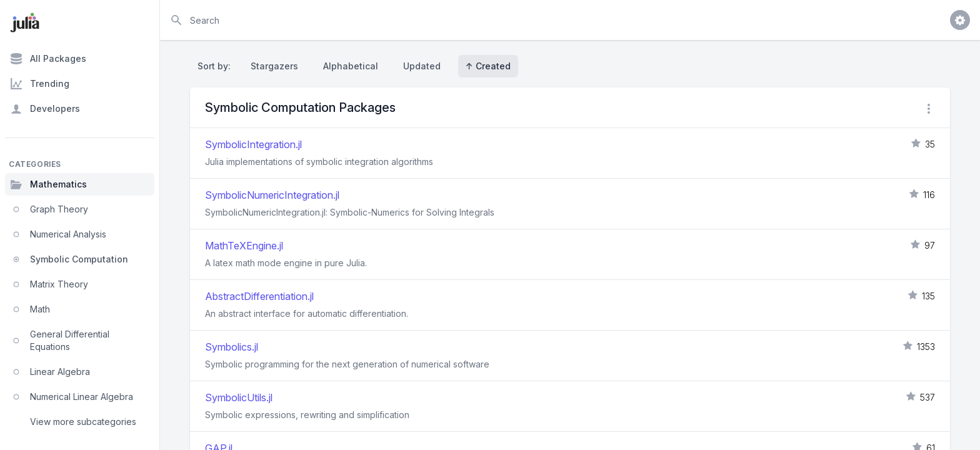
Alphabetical (351, 66)
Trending (40, 84)
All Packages (48, 59)
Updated (422, 66)
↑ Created (488, 66)
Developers (45, 109)
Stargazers (274, 66)
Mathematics (48, 184)
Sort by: (217, 66)
